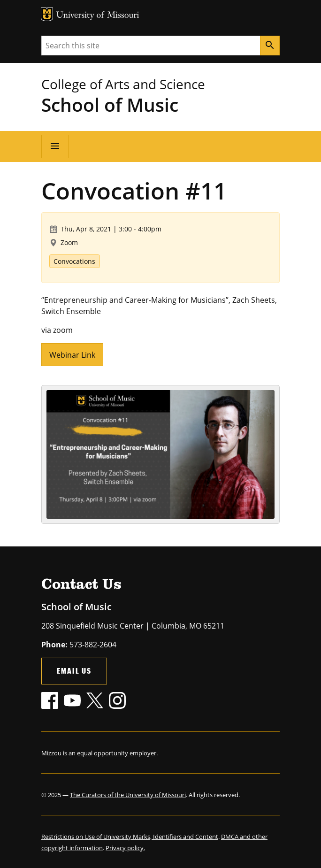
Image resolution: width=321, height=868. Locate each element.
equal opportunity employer (117, 753)
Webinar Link (72, 355)
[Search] (270, 46)
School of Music (110, 104)
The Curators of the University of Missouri (128, 795)
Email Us (74, 671)
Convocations (74, 261)
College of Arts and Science (123, 84)
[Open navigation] (55, 146)
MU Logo (47, 14)
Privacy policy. (125, 848)
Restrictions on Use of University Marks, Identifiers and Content (130, 837)
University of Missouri (98, 16)
